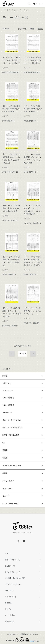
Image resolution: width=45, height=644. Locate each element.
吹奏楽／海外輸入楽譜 (11, 435)
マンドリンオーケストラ (12, 465)
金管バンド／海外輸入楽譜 (12, 427)
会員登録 (8, 603)
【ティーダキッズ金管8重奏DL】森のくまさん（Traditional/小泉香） (11, 208)
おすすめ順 (22, 29)
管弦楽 (5, 450)
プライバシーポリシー (13, 584)
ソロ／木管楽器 (8, 398)
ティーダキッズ (24, 10)
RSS (7, 591)
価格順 (32, 29)
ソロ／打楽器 (7, 412)
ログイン (8, 609)
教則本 (5, 473)
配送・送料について (12, 560)
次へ (33, 354)
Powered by (22, 639)
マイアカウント (11, 597)
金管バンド (7, 383)
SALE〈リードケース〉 (11, 504)
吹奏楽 (5, 376)
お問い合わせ (10, 621)
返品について (10, 566)
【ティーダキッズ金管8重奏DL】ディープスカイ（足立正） (33, 311)
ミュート (6, 496)
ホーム (4, 10)
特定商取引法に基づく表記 (15, 578)
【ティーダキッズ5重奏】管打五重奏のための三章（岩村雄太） (33, 109)
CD (4, 443)
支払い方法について (12, 572)
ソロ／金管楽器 (8, 405)
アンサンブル (13, 10)
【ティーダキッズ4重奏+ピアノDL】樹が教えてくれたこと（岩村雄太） (12, 60)
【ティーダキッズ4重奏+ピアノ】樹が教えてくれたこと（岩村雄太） (33, 60)
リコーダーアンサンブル (12, 420)
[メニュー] (41, 4)
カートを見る (10, 615)
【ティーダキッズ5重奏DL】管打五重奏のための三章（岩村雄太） (11, 109)
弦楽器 (5, 458)
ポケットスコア (8, 481)
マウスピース (7, 488)
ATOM (12, 591)
